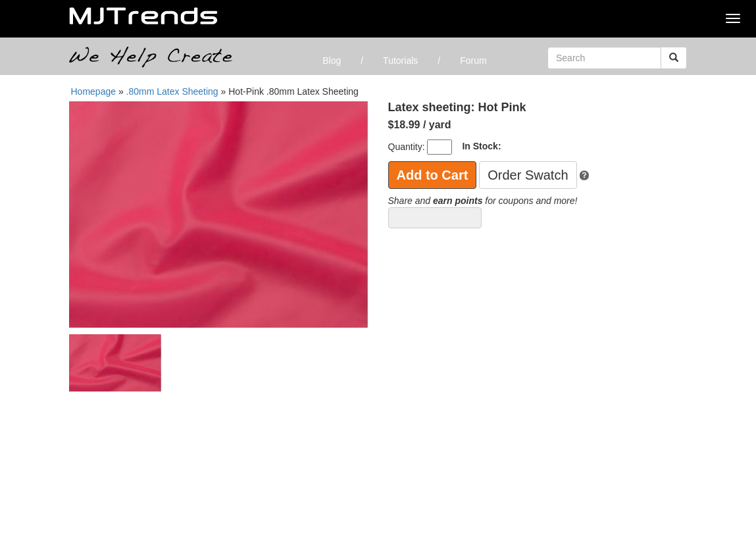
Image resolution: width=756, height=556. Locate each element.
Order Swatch (528, 175)
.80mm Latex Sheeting (172, 91)
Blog (332, 61)
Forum (473, 61)
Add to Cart (433, 175)
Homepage (94, 91)
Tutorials (400, 61)
